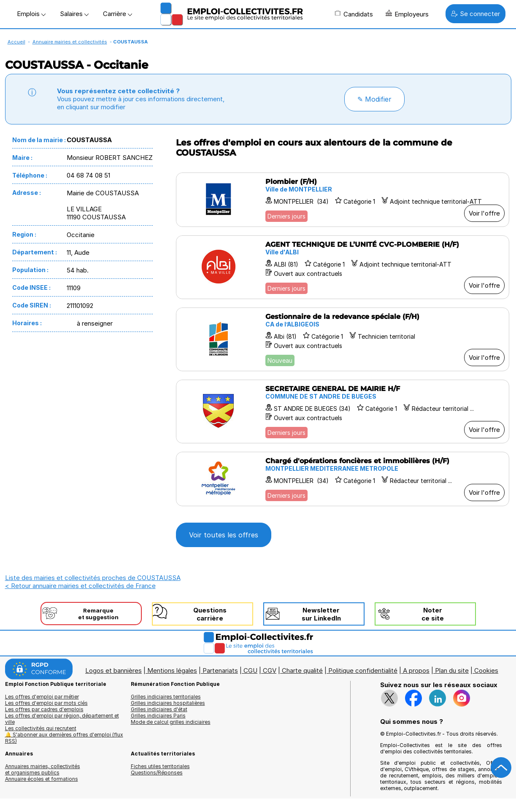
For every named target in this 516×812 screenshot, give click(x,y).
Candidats (354, 14)
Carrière (118, 14)
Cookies (486, 670)
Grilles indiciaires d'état (159, 709)
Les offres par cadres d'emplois (44, 709)
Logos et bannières (113, 670)
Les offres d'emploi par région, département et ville (62, 719)
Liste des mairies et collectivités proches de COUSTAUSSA (93, 578)
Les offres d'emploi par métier (42, 697)
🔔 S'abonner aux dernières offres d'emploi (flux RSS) (64, 738)
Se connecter (475, 14)
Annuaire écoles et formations (42, 779)
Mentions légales (172, 670)
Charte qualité (302, 670)
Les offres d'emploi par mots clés (46, 703)
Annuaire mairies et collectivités (70, 42)
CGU (250, 670)
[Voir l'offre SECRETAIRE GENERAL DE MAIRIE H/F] (343, 411)
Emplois (31, 14)
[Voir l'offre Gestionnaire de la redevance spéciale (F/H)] (343, 339)
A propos (416, 670)
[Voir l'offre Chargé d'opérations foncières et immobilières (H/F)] (343, 479)
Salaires (74, 14)
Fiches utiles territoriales (160, 766)
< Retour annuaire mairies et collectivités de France (80, 586)
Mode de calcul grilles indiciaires (171, 722)
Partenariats (220, 670)
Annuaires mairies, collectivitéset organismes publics (43, 769)
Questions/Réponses (157, 773)
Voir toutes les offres (224, 535)
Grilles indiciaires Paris (158, 716)
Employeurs (407, 14)
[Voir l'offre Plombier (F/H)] (343, 200)
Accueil (16, 42)
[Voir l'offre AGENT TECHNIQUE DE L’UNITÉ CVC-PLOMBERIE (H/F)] (343, 267)
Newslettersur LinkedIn (321, 614)
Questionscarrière (210, 614)
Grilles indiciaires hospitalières (168, 703)
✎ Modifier (374, 99)
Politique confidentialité (363, 670)
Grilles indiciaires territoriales (166, 697)
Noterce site (433, 614)
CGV (270, 670)
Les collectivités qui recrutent (41, 728)
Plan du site (452, 670)
